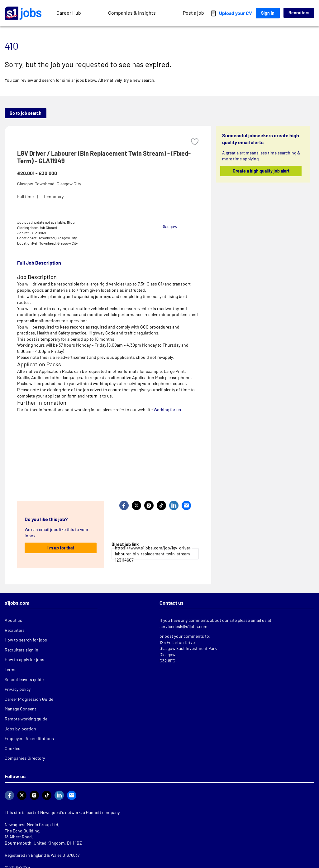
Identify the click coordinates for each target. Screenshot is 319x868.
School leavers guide (24, 679)
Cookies (12, 748)
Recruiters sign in (21, 650)
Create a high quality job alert (261, 171)
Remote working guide (26, 719)
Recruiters (299, 13)
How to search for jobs (26, 640)
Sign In (268, 13)
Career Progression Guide (29, 699)
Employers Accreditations (29, 738)
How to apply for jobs (24, 659)
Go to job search (26, 113)
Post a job (193, 13)
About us (13, 620)
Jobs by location (20, 729)
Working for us (167, 410)
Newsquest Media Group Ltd (31, 824)
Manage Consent (20, 709)
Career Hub (69, 13)
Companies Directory (25, 758)
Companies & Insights (132, 13)
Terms (11, 669)
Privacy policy (18, 689)
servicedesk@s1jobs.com (183, 626)
